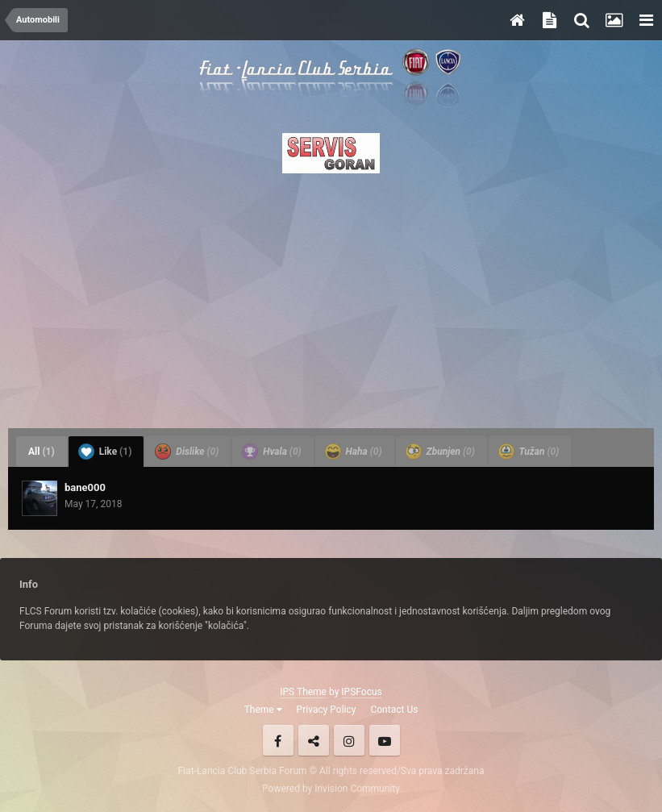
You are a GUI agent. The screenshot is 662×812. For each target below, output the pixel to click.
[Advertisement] (331, 296)
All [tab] (42, 452)
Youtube (385, 740)
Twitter (314, 740)
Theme (263, 710)
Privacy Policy (327, 710)
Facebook (278, 740)
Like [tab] (105, 452)
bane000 (85, 487)
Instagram (349, 740)
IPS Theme (303, 692)
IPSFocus (361, 692)
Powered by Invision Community (331, 789)
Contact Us (394, 710)
